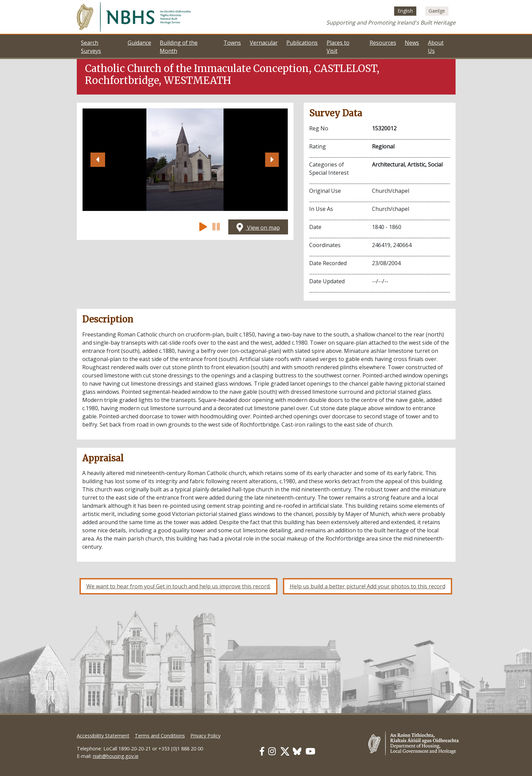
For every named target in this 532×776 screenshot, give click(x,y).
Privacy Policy (205, 736)
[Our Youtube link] (310, 751)
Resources (383, 43)
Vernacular (264, 43)
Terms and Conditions (160, 736)
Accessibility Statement (103, 736)
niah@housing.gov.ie (116, 756)
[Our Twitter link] (285, 751)
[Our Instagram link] (272, 751)
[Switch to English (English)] (405, 11)
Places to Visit (338, 47)
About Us (436, 47)
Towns (232, 43)
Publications (302, 43)
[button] (98, 160)
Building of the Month (179, 47)
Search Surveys (91, 47)
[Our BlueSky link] (297, 751)
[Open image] (185, 160)
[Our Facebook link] (262, 751)
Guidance (139, 43)
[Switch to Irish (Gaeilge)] (437, 11)
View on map (258, 228)
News (412, 43)
